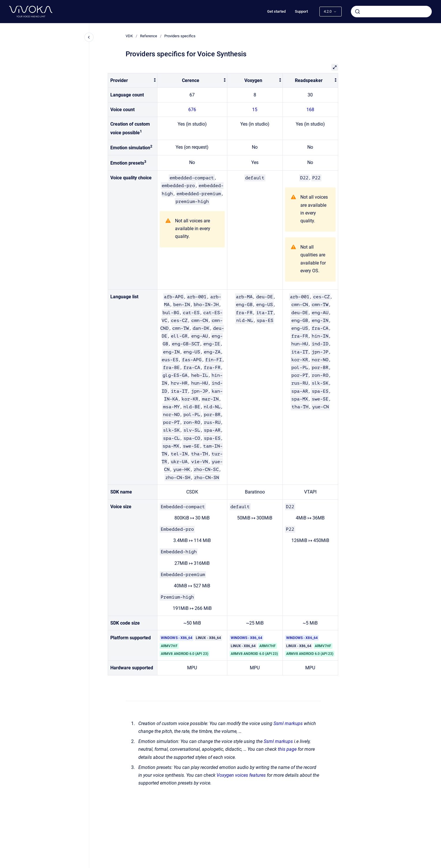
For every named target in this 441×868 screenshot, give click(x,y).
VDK (129, 36)
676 (192, 110)
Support (301, 11)
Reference (149, 36)
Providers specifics (180, 36)
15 (255, 110)
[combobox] (391, 12)
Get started (276, 11)
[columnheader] (133, 80)
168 (310, 110)
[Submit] (358, 12)
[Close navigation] (89, 37)
